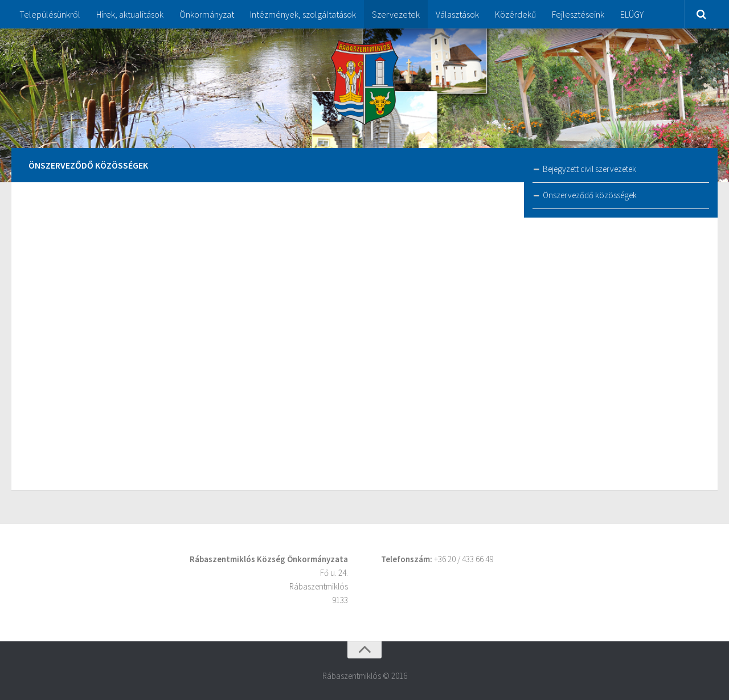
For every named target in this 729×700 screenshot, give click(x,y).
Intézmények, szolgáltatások (303, 14)
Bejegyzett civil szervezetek (589, 169)
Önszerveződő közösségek (590, 195)
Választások (457, 14)
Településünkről (50, 14)
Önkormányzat (207, 14)
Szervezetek (396, 14)
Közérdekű (515, 14)
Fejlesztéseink (578, 14)
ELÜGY (632, 14)
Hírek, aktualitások (130, 14)
